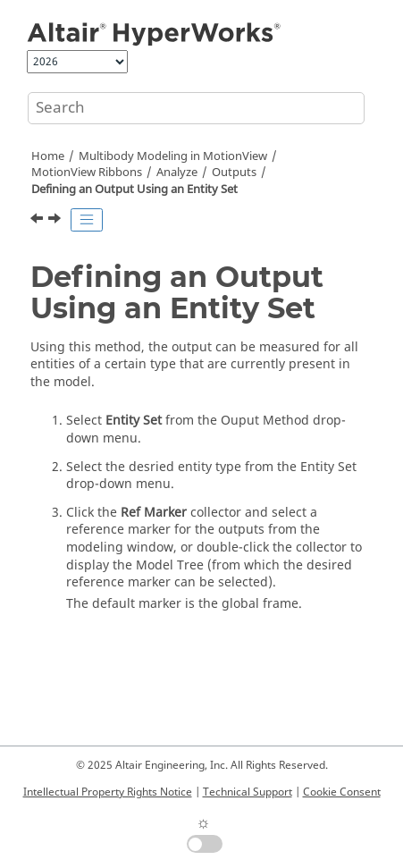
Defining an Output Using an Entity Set (134, 190)
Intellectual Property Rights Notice (108, 792)
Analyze (177, 173)
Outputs (234, 173)
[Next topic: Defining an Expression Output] (56, 221)
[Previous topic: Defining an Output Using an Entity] (38, 221)
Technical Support (248, 792)
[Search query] (196, 108)
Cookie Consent (342, 792)
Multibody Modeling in (173, 156)
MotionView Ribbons (87, 173)
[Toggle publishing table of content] (87, 220)
